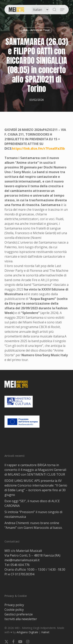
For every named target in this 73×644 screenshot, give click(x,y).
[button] (62, 10)
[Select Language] (40, 10)
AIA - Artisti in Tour (36, 30)
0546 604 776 (20, 565)
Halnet (45, 632)
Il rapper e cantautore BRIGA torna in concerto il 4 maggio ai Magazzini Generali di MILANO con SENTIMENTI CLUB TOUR (35, 470)
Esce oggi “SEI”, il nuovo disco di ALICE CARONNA (32, 503)
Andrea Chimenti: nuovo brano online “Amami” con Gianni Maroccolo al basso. (33, 525)
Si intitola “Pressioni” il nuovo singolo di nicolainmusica (33, 514)
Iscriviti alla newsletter (21, 619)
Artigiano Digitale (27, 632)
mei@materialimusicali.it (22, 560)
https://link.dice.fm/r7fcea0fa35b (38, 148)
